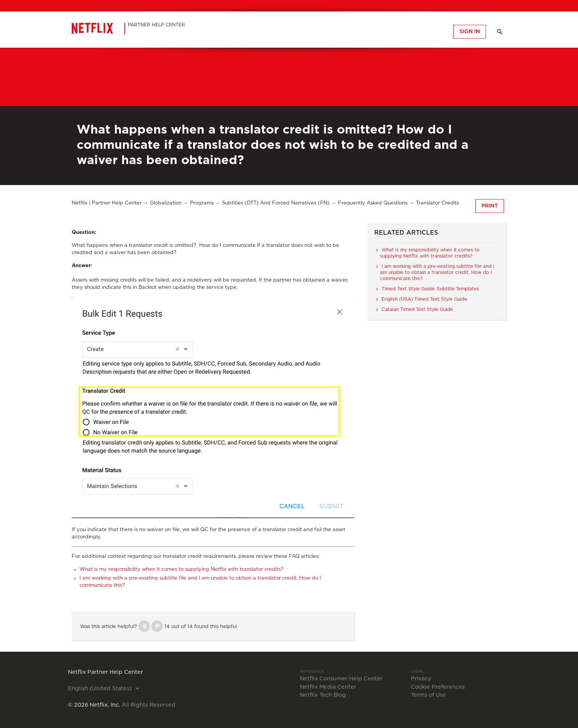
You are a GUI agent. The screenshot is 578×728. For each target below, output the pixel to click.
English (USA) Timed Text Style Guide (424, 299)
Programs (202, 203)
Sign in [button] (470, 32)
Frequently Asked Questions (373, 203)
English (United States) (101, 689)
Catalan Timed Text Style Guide (417, 309)
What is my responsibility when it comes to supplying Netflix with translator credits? (181, 569)
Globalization (166, 203)
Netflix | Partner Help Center (107, 203)
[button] (144, 626)
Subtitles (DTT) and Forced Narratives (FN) (276, 203)
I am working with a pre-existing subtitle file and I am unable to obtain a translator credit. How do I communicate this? (437, 272)
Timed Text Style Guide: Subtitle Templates (430, 289)
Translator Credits (437, 203)
